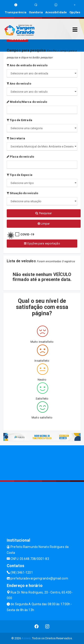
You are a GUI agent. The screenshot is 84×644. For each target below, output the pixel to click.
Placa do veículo (20, 157)
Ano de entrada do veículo (27, 65)
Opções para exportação (42, 243)
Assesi (26, 638)
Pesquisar (44, 213)
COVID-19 (27, 234)
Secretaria (16, 138)
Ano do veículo (19, 84)
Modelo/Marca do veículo (27, 102)
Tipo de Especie (20, 175)
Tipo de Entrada (19, 120)
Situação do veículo (22, 193)
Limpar (44, 224)
